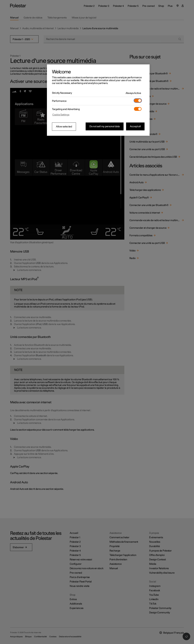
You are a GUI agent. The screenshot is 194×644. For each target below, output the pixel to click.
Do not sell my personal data (105, 126)
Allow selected (64, 127)
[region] (98, 100)
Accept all (135, 126)
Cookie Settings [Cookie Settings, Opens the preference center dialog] (61, 115)
